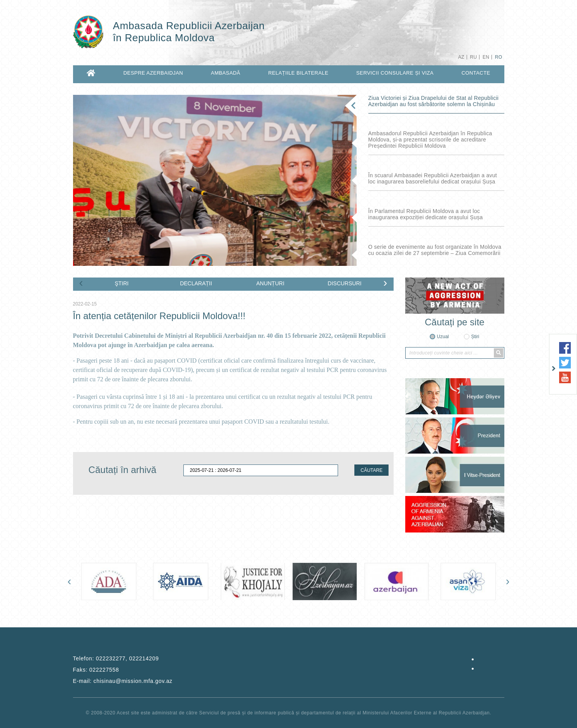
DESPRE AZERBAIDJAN (153, 73)
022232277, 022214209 (127, 658)
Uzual (443, 337)
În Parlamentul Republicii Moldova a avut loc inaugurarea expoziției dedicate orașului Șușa (426, 214)
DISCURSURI (344, 283)
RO (499, 57)
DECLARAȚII (196, 283)
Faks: (96, 670)
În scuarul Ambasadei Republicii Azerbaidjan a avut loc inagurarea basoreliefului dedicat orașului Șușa (433, 178)
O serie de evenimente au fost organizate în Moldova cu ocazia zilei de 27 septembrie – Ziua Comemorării (435, 250)
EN (486, 57)
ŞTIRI (122, 283)
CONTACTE (476, 73)
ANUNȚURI (270, 283)
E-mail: (123, 681)
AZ (461, 57)
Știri (475, 337)
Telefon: (116, 658)
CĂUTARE (371, 470)
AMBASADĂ (226, 73)
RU (473, 57)
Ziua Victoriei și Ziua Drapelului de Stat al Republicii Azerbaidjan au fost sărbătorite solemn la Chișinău (434, 101)
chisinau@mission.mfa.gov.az (133, 681)
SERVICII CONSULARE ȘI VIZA (395, 73)
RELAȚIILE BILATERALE (298, 73)
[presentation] (81, 283)
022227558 (104, 670)
